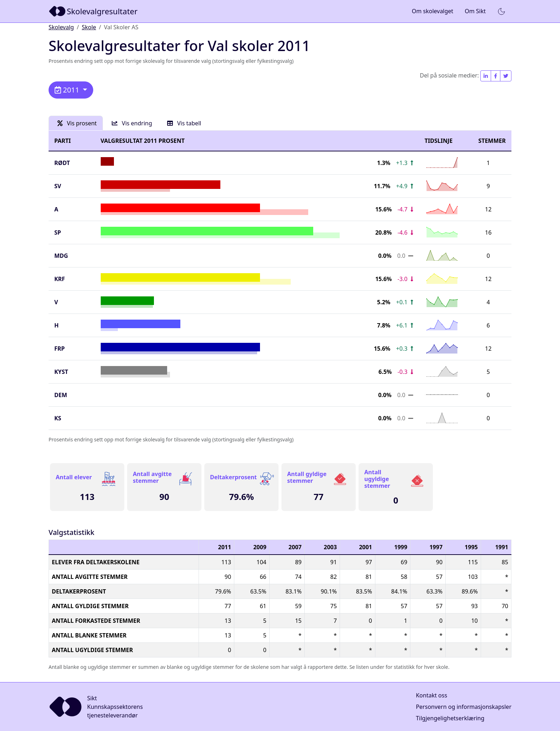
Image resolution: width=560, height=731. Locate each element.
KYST (61, 372)
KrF (60, 279)
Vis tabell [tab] (184, 123)
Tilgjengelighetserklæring (450, 718)
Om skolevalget (432, 11)
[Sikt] (94, 11)
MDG (61, 256)
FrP (59, 349)
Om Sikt (475, 11)
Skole (89, 27)
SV (58, 186)
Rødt (62, 163)
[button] (501, 11)
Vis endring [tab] (132, 123)
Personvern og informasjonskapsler (464, 707)
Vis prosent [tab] (77, 123)
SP (58, 232)
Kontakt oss (431, 695)
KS (58, 418)
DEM (61, 395)
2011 (68, 90)
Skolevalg (61, 27)
